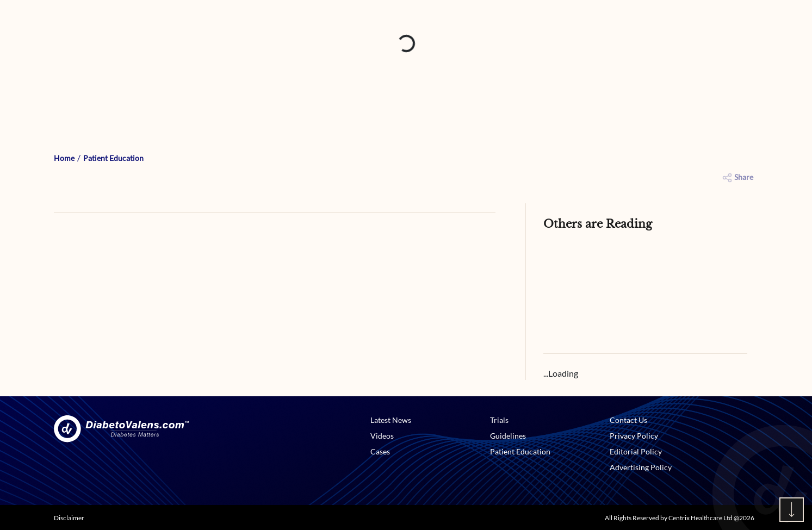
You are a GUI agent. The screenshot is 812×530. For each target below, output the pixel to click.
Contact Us (628, 420)
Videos (382, 436)
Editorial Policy (636, 451)
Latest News (391, 420)
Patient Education (113, 158)
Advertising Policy (641, 467)
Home (64, 158)
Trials (499, 420)
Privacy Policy (634, 436)
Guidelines (508, 436)
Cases (380, 451)
